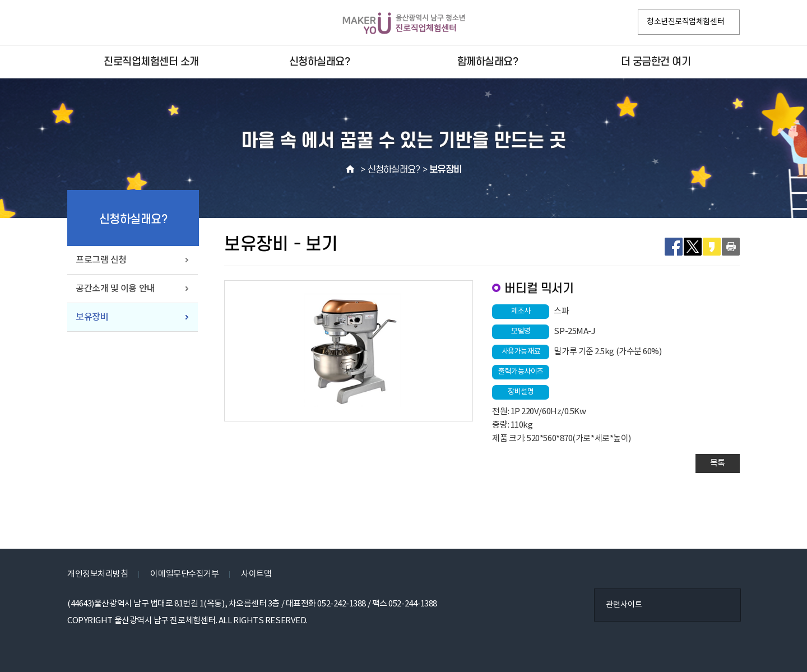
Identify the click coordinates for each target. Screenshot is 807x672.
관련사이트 (624, 605)
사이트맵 (256, 574)
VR (126, 23)
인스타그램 (103, 23)
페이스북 (79, 23)
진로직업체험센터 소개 (151, 61)
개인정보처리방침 (98, 574)
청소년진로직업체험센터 (685, 22)
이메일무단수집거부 (184, 574)
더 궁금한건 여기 (656, 61)
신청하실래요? (320, 61)
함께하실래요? (488, 61)
